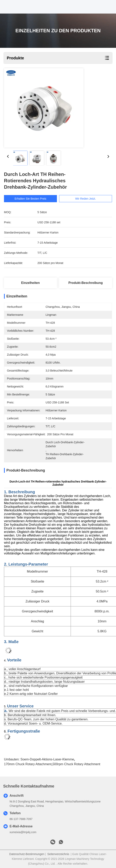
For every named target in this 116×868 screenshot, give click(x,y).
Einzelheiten (30, 283)
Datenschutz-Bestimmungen (27, 854)
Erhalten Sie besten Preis (32, 199)
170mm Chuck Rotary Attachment (28, 764)
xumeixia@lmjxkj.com (23, 832)
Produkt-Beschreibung (86, 283)
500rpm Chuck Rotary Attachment (76, 764)
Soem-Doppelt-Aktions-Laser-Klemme (47, 759)
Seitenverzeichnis (58, 854)
